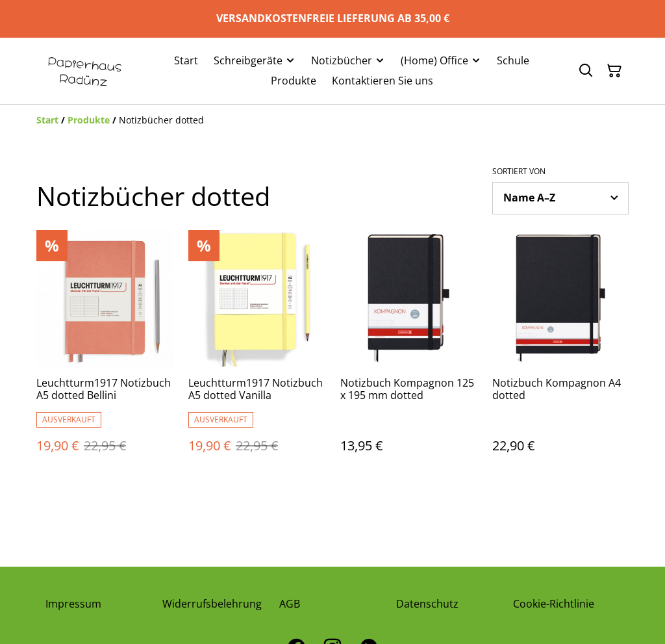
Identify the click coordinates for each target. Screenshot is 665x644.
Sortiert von (519, 172)
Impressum (73, 604)
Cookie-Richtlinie (554, 604)
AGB (290, 604)
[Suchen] (586, 71)
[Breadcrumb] (332, 120)
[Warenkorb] (614, 71)
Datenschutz (427, 604)
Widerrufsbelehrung (212, 604)
